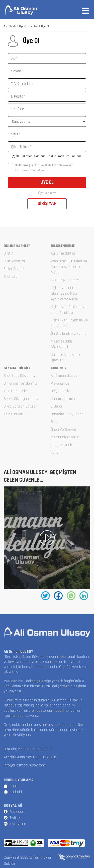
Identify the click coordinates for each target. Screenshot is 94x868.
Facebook (17, 812)
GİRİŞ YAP (47, 204)
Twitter (15, 818)
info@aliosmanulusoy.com (24, 765)
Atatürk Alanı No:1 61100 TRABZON (30, 757)
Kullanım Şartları (27, 165)
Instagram (18, 824)
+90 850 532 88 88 (38, 749)
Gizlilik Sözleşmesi (58, 165)
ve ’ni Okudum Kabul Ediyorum (41, 168)
